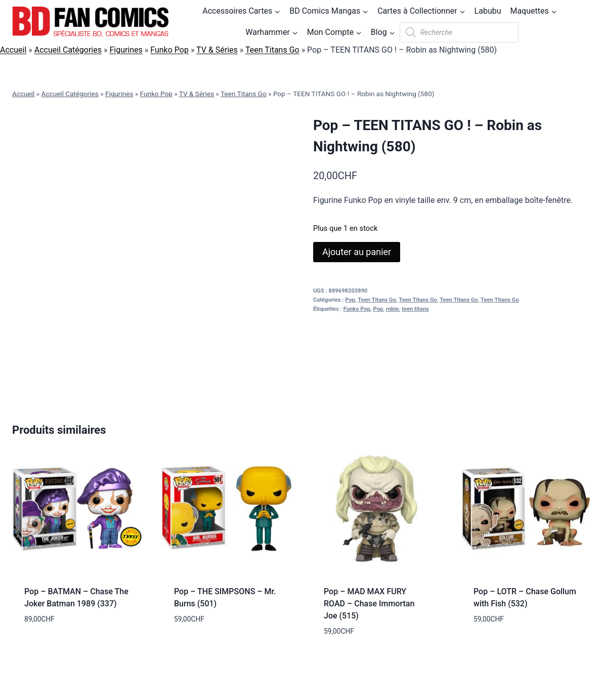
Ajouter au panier (357, 252)
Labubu (488, 11)
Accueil (13, 50)
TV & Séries (217, 50)
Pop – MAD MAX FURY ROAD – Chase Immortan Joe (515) (369, 604)
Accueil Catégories (68, 50)
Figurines (126, 50)
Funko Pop (169, 50)
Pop (350, 300)
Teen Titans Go (272, 50)
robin (393, 309)
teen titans (415, 309)
